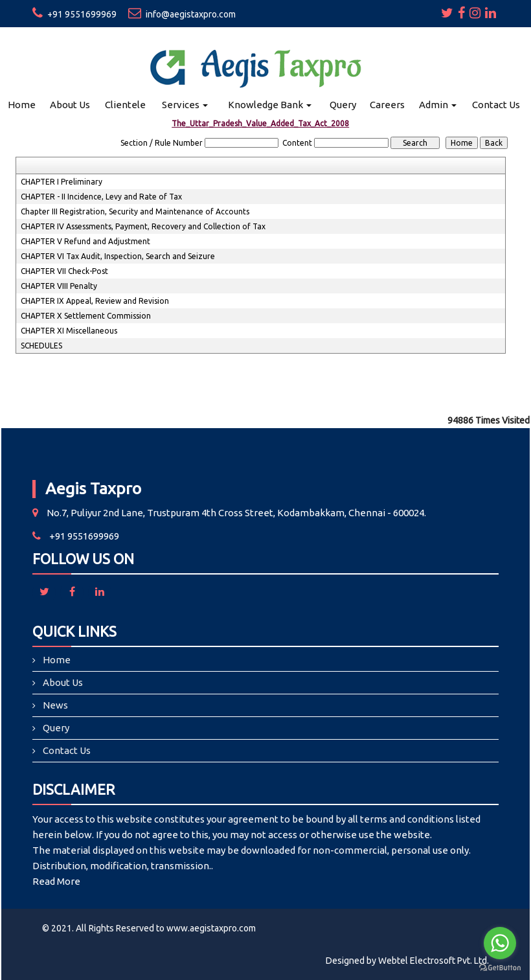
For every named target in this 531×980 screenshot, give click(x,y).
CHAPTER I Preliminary (62, 182)
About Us (70, 105)
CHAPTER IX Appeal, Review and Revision (95, 301)
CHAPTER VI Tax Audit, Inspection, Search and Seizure (118, 256)
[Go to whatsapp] (500, 943)
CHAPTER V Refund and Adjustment (85, 241)
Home (22, 105)
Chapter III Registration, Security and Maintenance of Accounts (135, 211)
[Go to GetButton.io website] (500, 967)
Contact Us (496, 105)
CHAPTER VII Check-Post (64, 271)
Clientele (125, 105)
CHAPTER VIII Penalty (59, 286)
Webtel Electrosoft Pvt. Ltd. (434, 961)
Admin (438, 105)
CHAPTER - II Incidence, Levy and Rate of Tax (101, 197)
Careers (387, 105)
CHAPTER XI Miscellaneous (69, 331)
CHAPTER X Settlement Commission (86, 316)
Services (185, 105)
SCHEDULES (41, 346)
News (55, 705)
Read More (56, 881)
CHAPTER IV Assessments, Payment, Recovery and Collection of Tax (143, 226)
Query (343, 105)
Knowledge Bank (270, 105)
